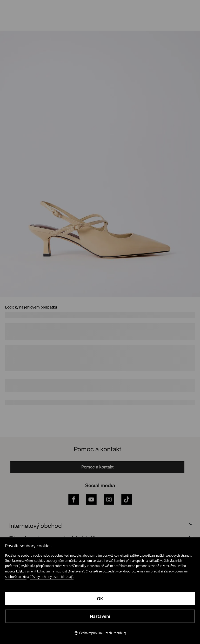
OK (100, 599)
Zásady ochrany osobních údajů (52, 577)
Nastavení (100, 616)
